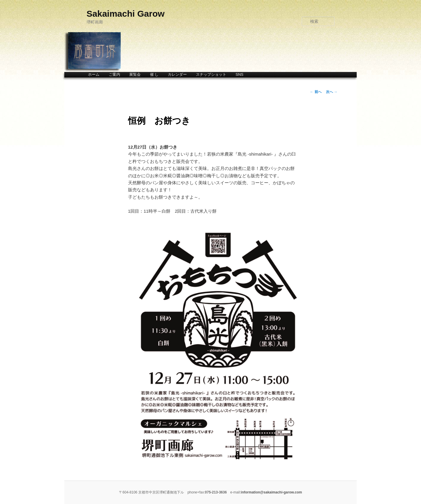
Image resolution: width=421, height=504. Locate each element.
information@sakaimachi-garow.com (271, 492)
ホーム (94, 74)
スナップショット (211, 74)
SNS (240, 74)
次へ (332, 92)
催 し (154, 74)
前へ (316, 92)
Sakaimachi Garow (126, 14)
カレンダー (177, 74)
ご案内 (114, 74)
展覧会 (135, 74)
